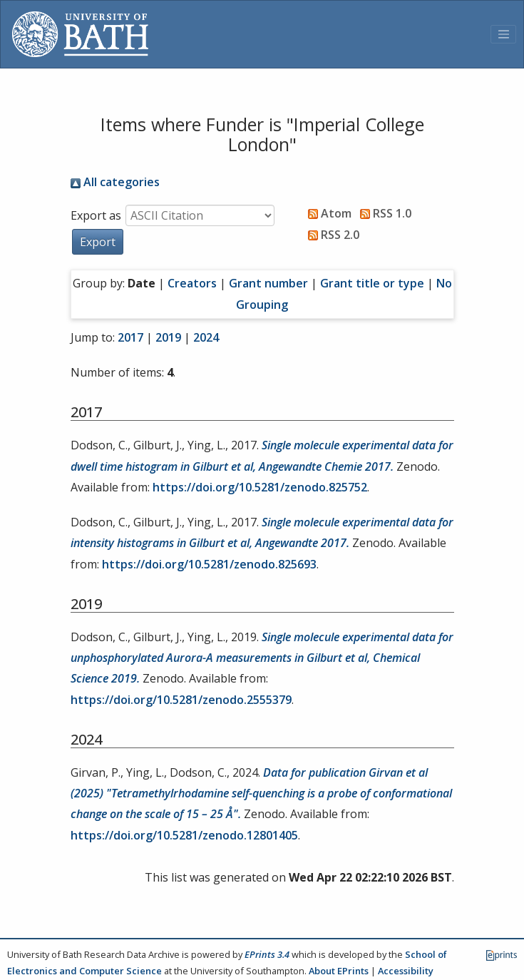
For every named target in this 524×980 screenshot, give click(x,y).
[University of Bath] (80, 34)
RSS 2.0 (331, 235)
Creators (192, 283)
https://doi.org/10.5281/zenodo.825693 (209, 564)
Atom (327, 213)
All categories (115, 182)
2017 (130, 337)
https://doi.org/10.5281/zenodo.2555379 (181, 700)
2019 (168, 337)
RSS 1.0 (383, 213)
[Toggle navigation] (503, 34)
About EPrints (339, 971)
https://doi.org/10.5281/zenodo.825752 (260, 487)
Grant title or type (372, 283)
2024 (206, 337)
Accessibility (406, 971)
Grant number (268, 283)
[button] (98, 242)
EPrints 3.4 (267, 954)
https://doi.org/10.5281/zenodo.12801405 (184, 835)
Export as (96, 215)
